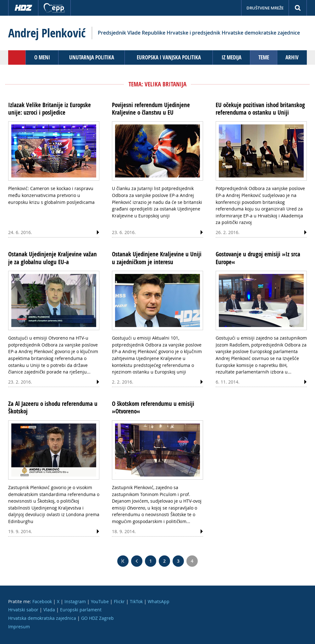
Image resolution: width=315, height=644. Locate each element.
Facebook (42, 601)
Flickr (119, 601)
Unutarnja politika (92, 57)
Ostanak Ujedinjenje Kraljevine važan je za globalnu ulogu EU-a (52, 258)
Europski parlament (81, 610)
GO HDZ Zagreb (97, 618)
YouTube (100, 601)
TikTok (136, 601)
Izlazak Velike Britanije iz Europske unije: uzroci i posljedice (50, 109)
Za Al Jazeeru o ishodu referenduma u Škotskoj (53, 407)
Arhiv (292, 57)
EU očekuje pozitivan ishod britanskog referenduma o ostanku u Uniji (260, 109)
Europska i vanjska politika (169, 57)
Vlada (49, 610)
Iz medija (232, 57)
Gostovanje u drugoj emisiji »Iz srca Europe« (258, 258)
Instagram (75, 601)
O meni (42, 57)
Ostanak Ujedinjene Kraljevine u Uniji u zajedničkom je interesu (157, 258)
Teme (264, 57)
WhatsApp (159, 601)
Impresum (19, 627)
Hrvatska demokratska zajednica (42, 618)
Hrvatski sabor (23, 610)
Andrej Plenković (47, 33)
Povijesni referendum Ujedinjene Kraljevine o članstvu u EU (151, 109)
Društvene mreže (265, 8)
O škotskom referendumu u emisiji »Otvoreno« (153, 407)
